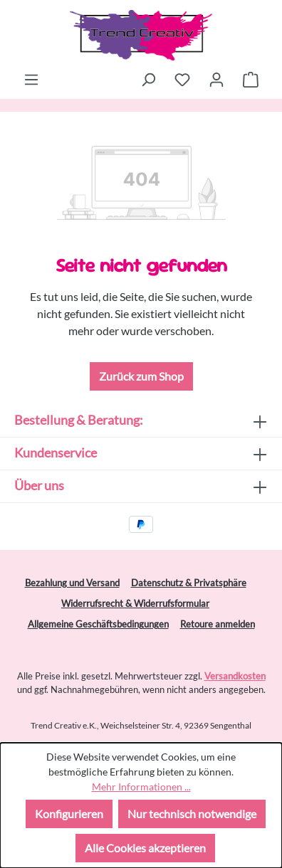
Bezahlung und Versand (72, 583)
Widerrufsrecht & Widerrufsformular (135, 603)
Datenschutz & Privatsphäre (189, 583)
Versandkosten (235, 676)
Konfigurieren (69, 814)
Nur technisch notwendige (192, 814)
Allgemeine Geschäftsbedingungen (98, 624)
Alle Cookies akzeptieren (145, 848)
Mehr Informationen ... (141, 787)
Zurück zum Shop (141, 376)
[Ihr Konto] (216, 79)
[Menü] (31, 79)
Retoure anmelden (218, 624)
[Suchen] (148, 79)
